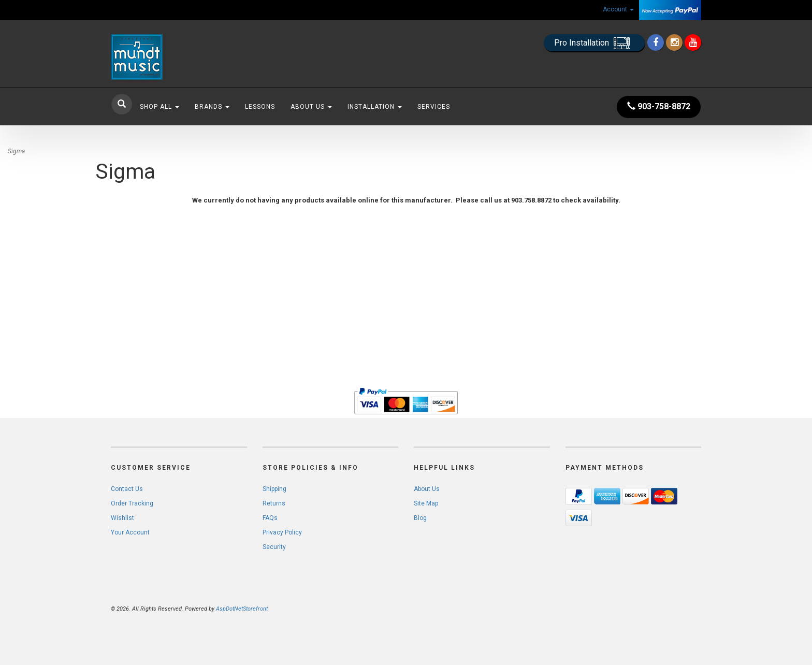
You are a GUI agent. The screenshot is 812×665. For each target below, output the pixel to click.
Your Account (130, 532)
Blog (420, 518)
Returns (274, 503)
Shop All (160, 107)
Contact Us (127, 489)
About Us (311, 107)
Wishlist (122, 518)
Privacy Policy (282, 532)
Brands (212, 107)
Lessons (260, 107)
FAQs (270, 518)
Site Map (426, 503)
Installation (375, 107)
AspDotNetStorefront (242, 609)
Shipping (274, 489)
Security (274, 547)
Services (434, 107)
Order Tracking (132, 503)
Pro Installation (594, 43)
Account (618, 9)
